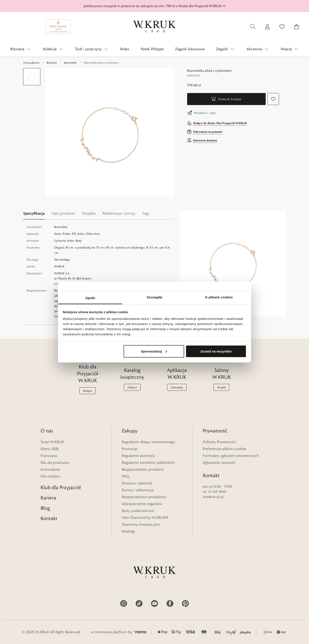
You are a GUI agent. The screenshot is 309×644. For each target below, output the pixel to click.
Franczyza (49, 456)
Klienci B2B (50, 449)
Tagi (146, 213)
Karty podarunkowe (138, 511)
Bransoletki (70, 63)
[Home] (154, 27)
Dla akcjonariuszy (55, 462)
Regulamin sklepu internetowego (148, 442)
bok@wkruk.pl (213, 497)
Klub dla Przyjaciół (61, 487)
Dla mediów (50, 476)
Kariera (48, 498)
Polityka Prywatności (219, 442)
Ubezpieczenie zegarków (142, 504)
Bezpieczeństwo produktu (143, 469)
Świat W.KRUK (52, 442)
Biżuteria (52, 63)
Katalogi (128, 531)
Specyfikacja (34, 213)
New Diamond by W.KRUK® (145, 517)
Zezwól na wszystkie (216, 351)
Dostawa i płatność (137, 483)
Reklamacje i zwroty (119, 213)
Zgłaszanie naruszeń (219, 462)
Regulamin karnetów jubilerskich (148, 462)
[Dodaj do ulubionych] (273, 99)
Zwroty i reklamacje (138, 490)
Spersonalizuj (154, 351)
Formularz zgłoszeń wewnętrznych (231, 456)
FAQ (125, 476)
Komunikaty (50, 469)
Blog (45, 508)
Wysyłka (89, 213)
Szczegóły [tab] (154, 297)
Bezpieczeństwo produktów (144, 497)
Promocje (129, 449)
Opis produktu (63, 213)
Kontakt (49, 518)
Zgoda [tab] (90, 298)
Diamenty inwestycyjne (141, 524)
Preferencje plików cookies (224, 449)
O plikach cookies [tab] (219, 297)
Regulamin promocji (138, 456)
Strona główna (31, 63)
